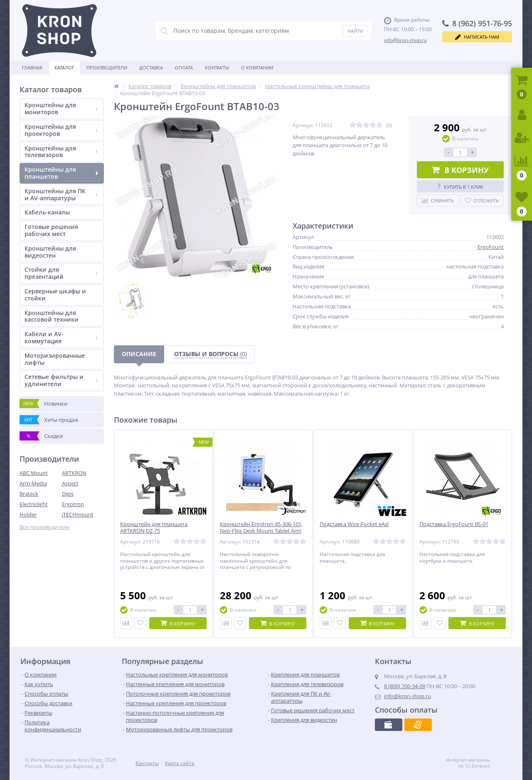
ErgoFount (491, 247)
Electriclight (34, 504)
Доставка (151, 68)
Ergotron (73, 504)
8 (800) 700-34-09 (405, 686)
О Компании (257, 68)
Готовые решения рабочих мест (51, 230)
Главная (32, 68)
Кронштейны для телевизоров (61, 152)
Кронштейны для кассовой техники (52, 316)
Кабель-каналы (47, 212)
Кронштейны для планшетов (61, 173)
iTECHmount (78, 514)
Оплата (184, 68)
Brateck (29, 494)
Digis (68, 494)
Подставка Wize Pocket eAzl (354, 524)
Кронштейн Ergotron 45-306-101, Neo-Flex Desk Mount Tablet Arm (261, 528)
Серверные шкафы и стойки (55, 295)
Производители (107, 68)
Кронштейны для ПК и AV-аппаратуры (61, 194)
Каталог (64, 68)
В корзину (460, 170)
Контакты (217, 68)
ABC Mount (34, 473)
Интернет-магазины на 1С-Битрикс (477, 763)
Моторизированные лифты (55, 359)
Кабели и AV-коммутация (61, 337)
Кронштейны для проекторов (61, 130)
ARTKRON (74, 473)
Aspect (70, 483)
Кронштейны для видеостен (50, 252)
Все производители (44, 527)
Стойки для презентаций (61, 273)
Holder (28, 514)
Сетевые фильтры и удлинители (61, 380)
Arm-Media (33, 483)
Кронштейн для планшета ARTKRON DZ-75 (154, 528)
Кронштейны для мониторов (61, 108)
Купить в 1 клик (461, 186)
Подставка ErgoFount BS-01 (454, 524)
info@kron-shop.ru (405, 40)
